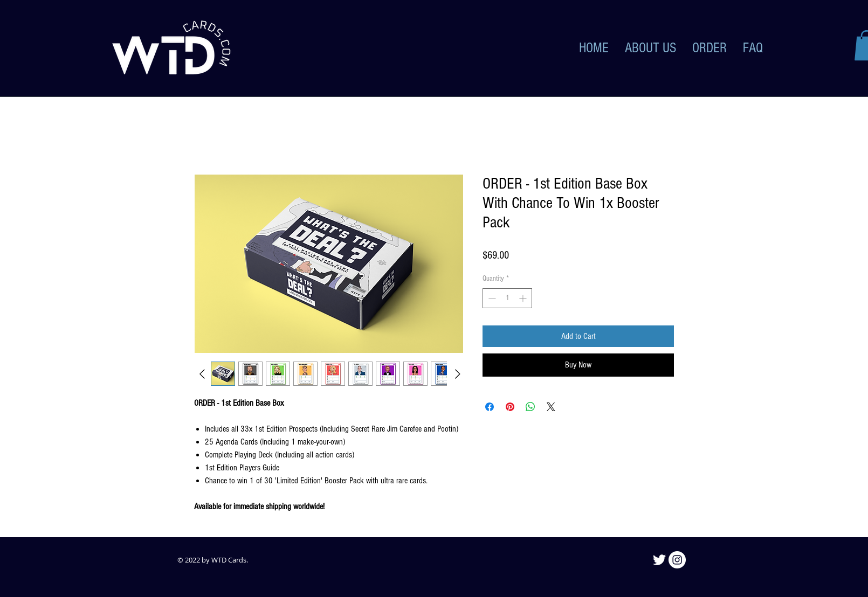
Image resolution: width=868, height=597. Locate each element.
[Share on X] (551, 407)
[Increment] (524, 298)
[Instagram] (677, 560)
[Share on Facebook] (490, 407)
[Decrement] (491, 298)
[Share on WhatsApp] (531, 407)
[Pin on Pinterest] (510, 407)
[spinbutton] (507, 298)
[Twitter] (659, 560)
